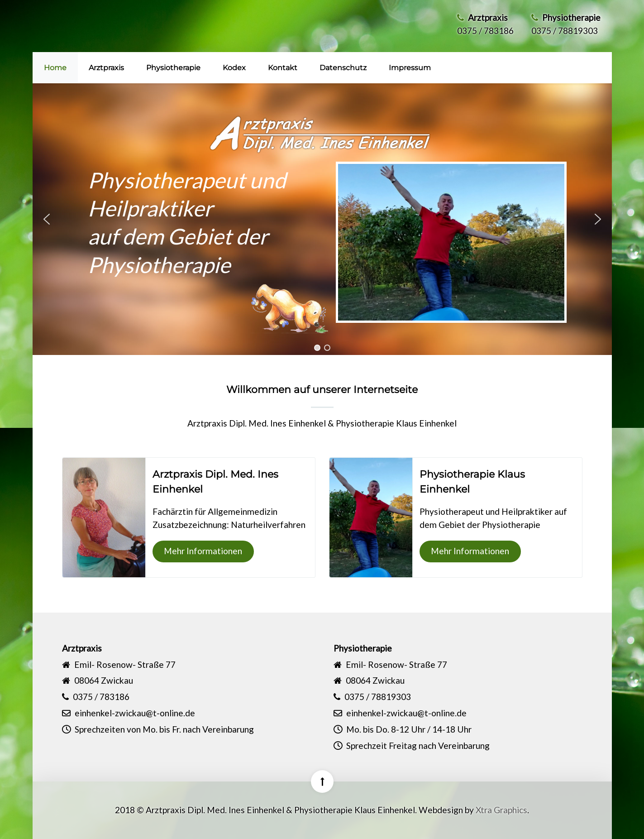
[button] (47, 219)
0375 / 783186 (485, 31)
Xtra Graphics (501, 810)
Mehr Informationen (203, 551)
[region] (322, 219)
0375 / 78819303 (565, 31)
